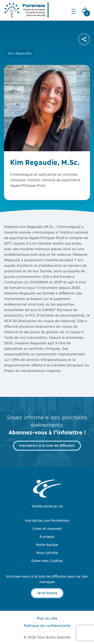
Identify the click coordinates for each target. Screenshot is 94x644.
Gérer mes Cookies (47, 560)
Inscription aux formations (47, 520)
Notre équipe (47, 544)
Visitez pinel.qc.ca (47, 506)
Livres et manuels (47, 528)
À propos (47, 536)
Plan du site (47, 618)
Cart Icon (86, 12)
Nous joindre (47, 552)
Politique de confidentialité (47, 625)
